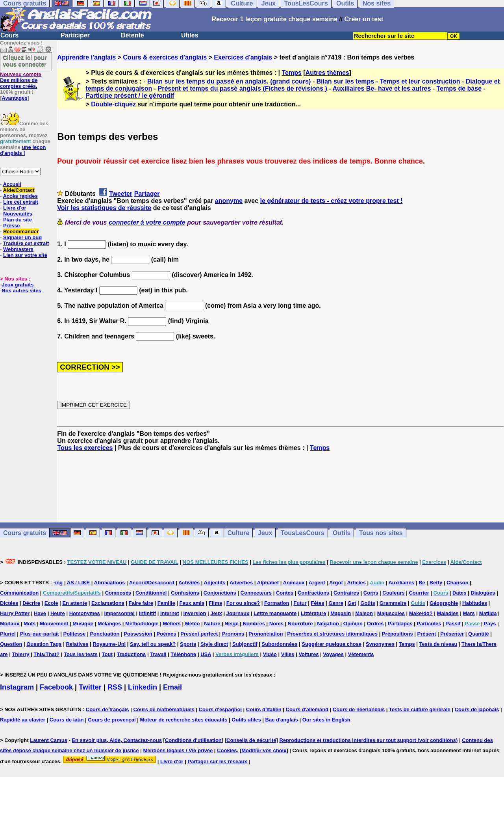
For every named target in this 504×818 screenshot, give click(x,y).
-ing (58, 583)
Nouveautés (18, 214)
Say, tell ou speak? (153, 644)
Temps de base (459, 88)
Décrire (31, 603)
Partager (147, 194)
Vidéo (270, 654)
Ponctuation (105, 634)
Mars (469, 613)
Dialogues (483, 593)
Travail (158, 654)
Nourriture (300, 624)
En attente (75, 603)
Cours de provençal (112, 720)
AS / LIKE (79, 583)
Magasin (341, 613)
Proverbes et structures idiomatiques (332, 634)
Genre (336, 603)
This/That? (46, 654)
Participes (400, 624)
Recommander (21, 231)
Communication (19, 593)
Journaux (238, 613)
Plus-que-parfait (40, 634)
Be (422, 583)
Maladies (448, 613)
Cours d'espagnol (220, 709)
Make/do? (421, 613)
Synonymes (380, 644)
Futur (300, 603)
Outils (342, 533)
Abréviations (110, 583)
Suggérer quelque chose (332, 644)
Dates (459, 593)
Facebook (56, 687)
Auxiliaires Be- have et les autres (382, 88)
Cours (9, 35)
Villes (288, 654)
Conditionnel (151, 593)
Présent (427, 634)
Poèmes (167, 634)
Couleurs (393, 593)
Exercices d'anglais (243, 57)
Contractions (313, 593)
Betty (436, 583)
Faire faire (141, 603)
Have (40, 613)
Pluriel (8, 634)
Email (172, 687)
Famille (166, 603)
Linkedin (143, 687)
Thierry (20, 654)
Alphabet (268, 583)
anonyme (229, 201)
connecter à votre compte (147, 222)
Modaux (10, 624)
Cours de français (107, 709)
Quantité (479, 634)
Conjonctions (220, 593)
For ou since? (243, 603)
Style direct (214, 644)
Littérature (313, 613)
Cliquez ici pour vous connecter (25, 61)
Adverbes (241, 583)
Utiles (190, 35)
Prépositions (397, 634)
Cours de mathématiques (164, 709)
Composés (118, 593)
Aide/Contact (19, 190)
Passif (453, 624)
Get (352, 603)
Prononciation (266, 634)
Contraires (346, 593)
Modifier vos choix (264, 750)
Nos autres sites (21, 291)
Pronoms (233, 634)
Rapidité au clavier (23, 720)
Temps (291, 73)
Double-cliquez (113, 104)
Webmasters (18, 249)
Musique (83, 624)
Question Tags (44, 644)
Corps (371, 593)
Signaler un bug (22, 237)
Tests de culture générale (420, 709)
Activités (189, 583)
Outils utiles (246, 720)
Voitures (309, 654)
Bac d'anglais (282, 720)
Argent (317, 583)
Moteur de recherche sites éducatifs (184, 720)
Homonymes (85, 613)
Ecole (51, 603)
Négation (328, 624)
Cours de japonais (477, 709)
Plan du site (18, 220)
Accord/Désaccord (152, 583)
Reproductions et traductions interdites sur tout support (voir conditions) (368, 740)
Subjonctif (245, 644)
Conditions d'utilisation (193, 740)
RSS (115, 687)
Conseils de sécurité (251, 740)
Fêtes (317, 603)
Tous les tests (81, 654)
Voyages (333, 654)
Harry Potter (15, 613)
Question (11, 644)
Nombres (254, 624)
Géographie (444, 603)
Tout (107, 654)
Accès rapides (20, 196)
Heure (58, 613)
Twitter (90, 687)
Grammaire (393, 603)
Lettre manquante (275, 613)
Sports (188, 644)
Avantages (14, 98)
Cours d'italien (264, 709)
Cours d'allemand (307, 709)
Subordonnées (279, 644)
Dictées (9, 603)
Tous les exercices (85, 448)
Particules (429, 624)
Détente (132, 35)
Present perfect (199, 634)
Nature (212, 624)
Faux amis (192, 603)
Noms (276, 624)
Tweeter (121, 194)
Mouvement (54, 624)
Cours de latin (67, 720)
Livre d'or (15, 208)
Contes (285, 593)
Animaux (294, 583)
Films (215, 603)
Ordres (375, 624)
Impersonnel (120, 613)
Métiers (172, 624)
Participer (75, 35)
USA (206, 654)
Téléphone (183, 654)
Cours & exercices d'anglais (165, 57)
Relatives (77, 644)
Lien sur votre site (25, 255)
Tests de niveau (438, 644)
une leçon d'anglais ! (23, 150)
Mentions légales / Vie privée (178, 750)
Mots (30, 624)
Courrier (419, 593)
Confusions (185, 593)
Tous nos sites (381, 533)
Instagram (17, 687)
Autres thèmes (327, 73)
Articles (356, 583)
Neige (231, 624)
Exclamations (108, 603)
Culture (238, 533)
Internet (170, 613)
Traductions (132, 654)
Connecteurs (256, 593)
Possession (138, 634)
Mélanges (109, 624)
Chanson (458, 583)
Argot (336, 583)
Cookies (227, 750)
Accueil (12, 184)
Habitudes (475, 603)
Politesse (74, 634)
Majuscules (391, 613)
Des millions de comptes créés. (21, 80)
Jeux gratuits (18, 285)
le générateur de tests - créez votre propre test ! (332, 201)
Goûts (368, 603)
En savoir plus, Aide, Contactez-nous (117, 740)
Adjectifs (215, 583)
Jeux (265, 533)
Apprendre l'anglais (86, 57)
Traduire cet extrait (26, 243)
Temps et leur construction (420, 81)
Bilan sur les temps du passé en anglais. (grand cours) (229, 81)
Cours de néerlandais (359, 709)
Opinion (353, 624)
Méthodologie (142, 624)
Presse (12, 226)
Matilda (488, 613)
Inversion (195, 613)
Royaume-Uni (109, 644)
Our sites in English (326, 720)
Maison (364, 613)
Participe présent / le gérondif (130, 96)
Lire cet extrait (21, 202)
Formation (277, 603)
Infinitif (147, 613)
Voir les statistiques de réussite (104, 208)
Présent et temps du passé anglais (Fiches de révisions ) (242, 88)
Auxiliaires (401, 583)
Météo (193, 624)
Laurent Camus (49, 740)
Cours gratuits (25, 533)
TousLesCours (303, 533)
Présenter (452, 634)
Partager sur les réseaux (218, 761)
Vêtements (361, 654)
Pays (490, 624)
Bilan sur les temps (345, 81)
